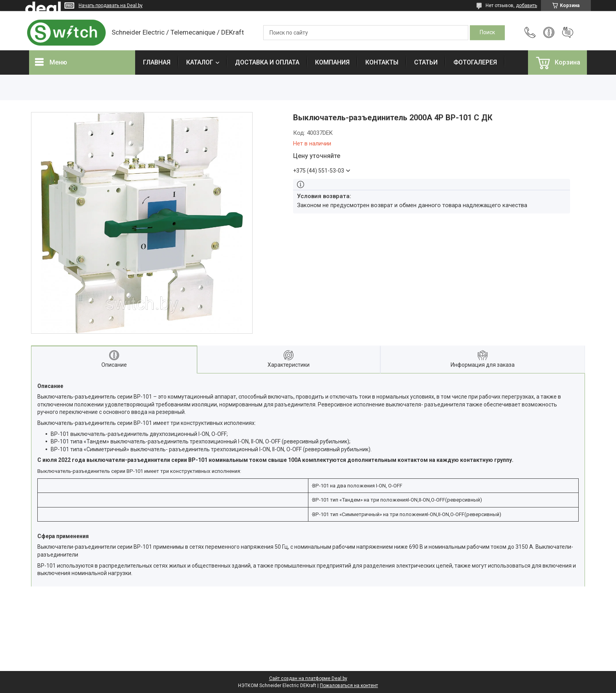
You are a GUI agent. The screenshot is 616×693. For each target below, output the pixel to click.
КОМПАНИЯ (332, 62)
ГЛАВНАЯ (157, 62)
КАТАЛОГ (200, 62)
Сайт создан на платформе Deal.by (308, 678)
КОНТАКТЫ (382, 62)
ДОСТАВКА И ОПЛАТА (267, 62)
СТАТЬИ (426, 62)
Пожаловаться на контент (349, 686)
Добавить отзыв (568, 33)
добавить (526, 6)
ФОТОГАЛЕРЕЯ (475, 62)
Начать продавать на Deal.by (111, 6)
